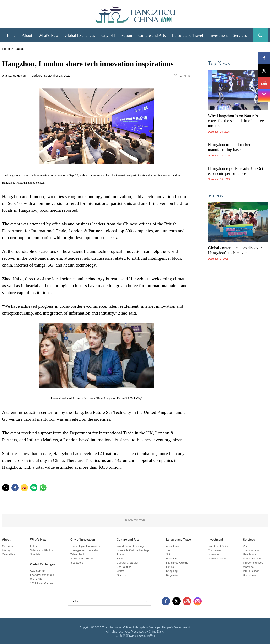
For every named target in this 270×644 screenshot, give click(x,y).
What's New (38, 540)
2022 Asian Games (42, 583)
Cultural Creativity (127, 563)
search (260, 35)
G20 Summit (38, 571)
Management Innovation (85, 550)
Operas (121, 575)
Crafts (120, 571)
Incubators (77, 563)
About (6, 540)
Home (6, 49)
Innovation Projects (82, 559)
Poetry (121, 554)
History (6, 550)
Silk (168, 554)
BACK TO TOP (135, 520)
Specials (35, 554)
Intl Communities (253, 563)
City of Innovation (83, 540)
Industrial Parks (217, 559)
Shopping (172, 571)
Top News (219, 63)
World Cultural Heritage (131, 546)
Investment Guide (218, 546)
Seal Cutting (124, 567)
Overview (8, 546)
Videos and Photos (41, 550)
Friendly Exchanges (42, 575)
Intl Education (251, 571)
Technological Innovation (85, 546)
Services (249, 540)
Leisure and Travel (179, 540)
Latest (34, 546)
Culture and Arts (128, 540)
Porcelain (172, 559)
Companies (215, 550)
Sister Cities (37, 579)
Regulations (173, 575)
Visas (246, 546)
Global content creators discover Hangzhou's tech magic (235, 250)
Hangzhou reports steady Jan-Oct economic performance (236, 171)
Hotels (170, 567)
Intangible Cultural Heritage (133, 550)
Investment (215, 540)
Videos (215, 196)
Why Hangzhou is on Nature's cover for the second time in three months (236, 121)
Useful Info (249, 575)
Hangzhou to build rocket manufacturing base (229, 147)
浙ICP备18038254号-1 (141, 636)
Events (121, 559)
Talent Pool (77, 554)
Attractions (172, 546)
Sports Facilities (253, 559)
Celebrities (8, 554)
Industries (214, 554)
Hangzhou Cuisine (177, 563)
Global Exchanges (43, 564)
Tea (168, 550)
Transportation (252, 550)
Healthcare (250, 554)
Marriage (248, 567)
